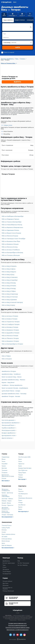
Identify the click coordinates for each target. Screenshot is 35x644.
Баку (17, 59)
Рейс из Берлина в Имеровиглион (12, 227)
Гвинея (4, 466)
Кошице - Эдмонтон (7, 505)
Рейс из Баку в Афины (9, 269)
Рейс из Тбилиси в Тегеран (10, 338)
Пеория (21, 475)
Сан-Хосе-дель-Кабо (24, 457)
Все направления (7, 517)
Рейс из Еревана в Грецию (10, 244)
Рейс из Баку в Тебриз (9, 291)
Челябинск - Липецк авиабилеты (12, 385)
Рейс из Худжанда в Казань (10, 230)
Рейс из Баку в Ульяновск (10, 277)
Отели (4, 567)
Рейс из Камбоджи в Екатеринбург (13, 216)
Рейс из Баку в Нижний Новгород (12, 302)
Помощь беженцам (8, 591)
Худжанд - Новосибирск (6, 496)
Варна (20, 509)
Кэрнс (20, 459)
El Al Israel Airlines (7, 539)
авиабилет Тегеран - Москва (11, 396)
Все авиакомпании (8, 548)
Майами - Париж (7, 501)
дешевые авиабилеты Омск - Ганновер (14, 394)
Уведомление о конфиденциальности (17, 630)
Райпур (20, 477)
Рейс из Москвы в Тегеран (10, 327)
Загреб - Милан (6, 503)
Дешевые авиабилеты (7, 59)
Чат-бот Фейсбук (23, 565)
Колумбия (5, 464)
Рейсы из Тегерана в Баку (8, 63)
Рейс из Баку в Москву (9, 283)
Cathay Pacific (6, 528)
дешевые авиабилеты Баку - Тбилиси (13, 380)
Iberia (3, 543)
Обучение (6, 585)
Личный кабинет (7, 581)
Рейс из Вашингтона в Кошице (11, 233)
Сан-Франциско (23, 494)
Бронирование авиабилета (11, 423)
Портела (21, 491)
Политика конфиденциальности (17, 625)
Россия (4, 478)
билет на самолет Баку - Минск (12, 377)
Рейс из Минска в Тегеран (10, 336)
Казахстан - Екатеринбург (6, 512)
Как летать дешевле (8, 420)
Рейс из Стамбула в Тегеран (11, 324)
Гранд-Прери (22, 473)
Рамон (20, 500)
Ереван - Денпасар (7, 493)
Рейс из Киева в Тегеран (10, 319)
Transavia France (7, 525)
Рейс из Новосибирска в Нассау (12, 225)
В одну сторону (20, 20)
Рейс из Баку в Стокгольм (10, 297)
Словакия (5, 473)
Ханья (20, 461)
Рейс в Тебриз (6, 356)
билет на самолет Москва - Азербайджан (15, 388)
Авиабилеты (6, 561)
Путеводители (7, 574)
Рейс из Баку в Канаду (9, 288)
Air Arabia (4, 537)
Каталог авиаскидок (9, 563)
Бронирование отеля (9, 436)
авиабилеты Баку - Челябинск (11, 374)
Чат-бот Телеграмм (23, 563)
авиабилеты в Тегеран (9, 371)
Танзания (4, 470)
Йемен (4, 459)
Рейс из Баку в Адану (8, 305)
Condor (4, 532)
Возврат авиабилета (8, 433)
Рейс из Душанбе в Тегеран (11, 333)
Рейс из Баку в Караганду (10, 294)
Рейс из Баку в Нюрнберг (10, 280)
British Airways (6, 541)
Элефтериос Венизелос (25, 498)
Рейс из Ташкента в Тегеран (11, 322)
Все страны (5, 481)
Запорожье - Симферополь (6, 490)
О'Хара (20, 503)
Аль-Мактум (22, 505)
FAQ (19, 561)
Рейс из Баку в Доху (8, 275)
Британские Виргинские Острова (8, 476)
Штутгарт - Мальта (7, 499)
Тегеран (23, 59)
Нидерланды (6, 457)
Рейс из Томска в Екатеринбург (12, 222)
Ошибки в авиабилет (9, 428)
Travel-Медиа (7, 572)
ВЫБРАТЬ (17, 82)
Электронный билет (8, 425)
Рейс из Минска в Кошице (10, 236)
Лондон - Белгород (7, 515)
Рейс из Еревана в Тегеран (10, 330)
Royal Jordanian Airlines (8, 534)
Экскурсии (6, 569)
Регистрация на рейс (9, 430)
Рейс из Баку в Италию (9, 286)
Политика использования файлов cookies (18, 628)
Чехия (3, 461)
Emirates (4, 530)
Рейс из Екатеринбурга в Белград (12, 253)
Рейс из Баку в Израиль (9, 266)
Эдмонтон (21, 464)
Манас (20, 489)
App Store (5, 583)
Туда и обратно (8, 20)
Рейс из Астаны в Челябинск (11, 250)
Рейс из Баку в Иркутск (9, 272)
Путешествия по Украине (7, 588)
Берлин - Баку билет (8, 383)
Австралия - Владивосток (6, 508)
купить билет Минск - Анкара (11, 391)
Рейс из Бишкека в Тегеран (10, 341)
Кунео (20, 466)
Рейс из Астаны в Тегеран (10, 316)
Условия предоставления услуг (17, 623)
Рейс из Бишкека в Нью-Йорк (11, 241)
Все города (22, 479)
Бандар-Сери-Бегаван (25, 468)
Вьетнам (4, 468)
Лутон (20, 496)
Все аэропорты (23, 511)
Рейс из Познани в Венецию (11, 255)
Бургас (20, 507)
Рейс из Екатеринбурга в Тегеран (12, 344)
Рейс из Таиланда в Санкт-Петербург (14, 239)
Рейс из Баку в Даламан (9, 300)
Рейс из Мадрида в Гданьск (10, 219)
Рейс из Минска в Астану (10, 247)
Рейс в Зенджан (7, 359)
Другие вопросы (7, 438)
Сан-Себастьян (23, 470)
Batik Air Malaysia (7, 545)
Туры (4, 565)
